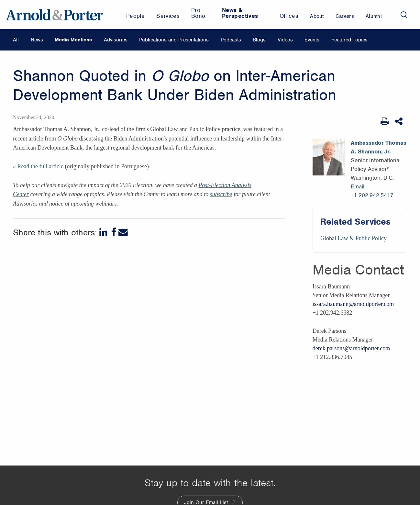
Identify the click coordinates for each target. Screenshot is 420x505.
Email (358, 186)
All (16, 40)
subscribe (221, 194)
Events (312, 40)
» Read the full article (39, 166)
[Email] (123, 232)
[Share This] (399, 121)
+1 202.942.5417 (372, 195)
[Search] (404, 15)
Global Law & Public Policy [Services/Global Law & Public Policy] (354, 238)
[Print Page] (385, 121)
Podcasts (231, 40)
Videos (285, 40)
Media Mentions (73, 40)
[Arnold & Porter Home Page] (54, 15)
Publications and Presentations (174, 40)
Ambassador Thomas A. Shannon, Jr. (379, 147)
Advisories (116, 40)
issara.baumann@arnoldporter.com (353, 304)
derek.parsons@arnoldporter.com (351, 348)
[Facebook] (114, 232)
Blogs (259, 40)
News (37, 40)
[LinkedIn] (104, 232)
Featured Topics (349, 40)
